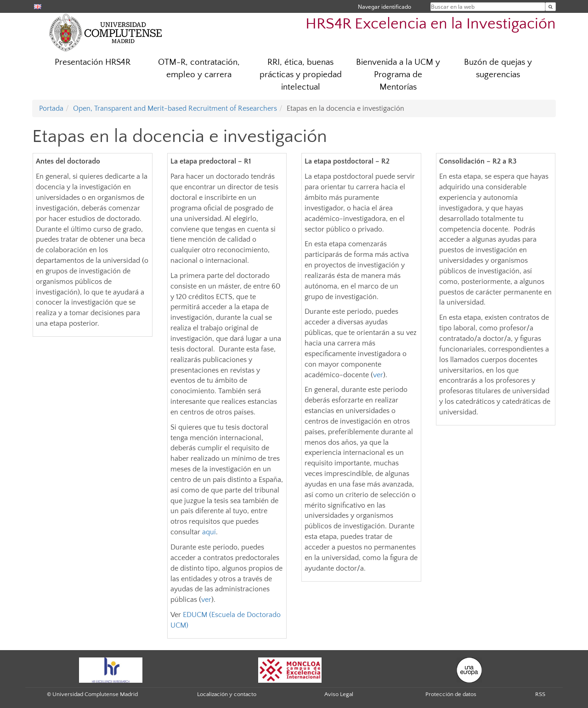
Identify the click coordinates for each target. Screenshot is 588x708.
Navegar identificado (384, 7)
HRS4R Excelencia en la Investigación (431, 24)
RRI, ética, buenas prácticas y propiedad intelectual (301, 75)
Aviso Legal (339, 694)
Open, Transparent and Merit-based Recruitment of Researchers (175, 108)
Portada (51, 108)
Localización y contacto (227, 694)
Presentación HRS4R (93, 62)
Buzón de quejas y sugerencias (498, 68)
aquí (209, 532)
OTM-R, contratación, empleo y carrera (199, 68)
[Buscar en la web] (551, 7)
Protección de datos (451, 694)
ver (206, 600)
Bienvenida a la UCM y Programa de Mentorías (398, 75)
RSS (540, 694)
